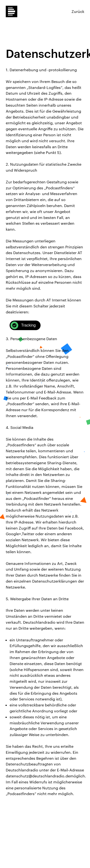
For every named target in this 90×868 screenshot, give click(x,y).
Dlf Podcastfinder (12, 11)
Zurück (78, 11)
